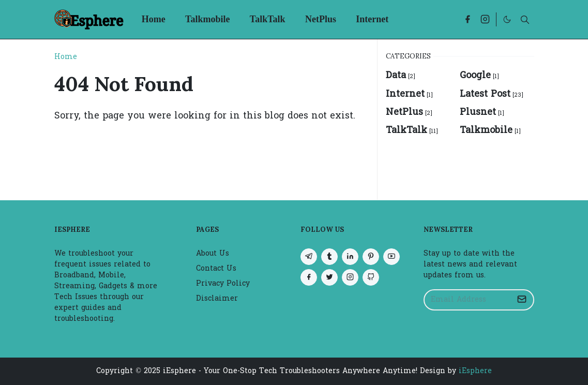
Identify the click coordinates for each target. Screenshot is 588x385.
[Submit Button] (522, 300)
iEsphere (475, 371)
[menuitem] (154, 19)
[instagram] (485, 19)
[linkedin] (350, 257)
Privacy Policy (223, 284)
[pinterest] (371, 257)
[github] (371, 277)
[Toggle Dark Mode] (507, 19)
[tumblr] (329, 257)
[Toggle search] (525, 20)
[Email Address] (468, 300)
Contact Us (216, 269)
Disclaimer (217, 299)
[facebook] (468, 19)
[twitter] (329, 277)
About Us (213, 254)
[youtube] (391, 257)
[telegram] (309, 257)
